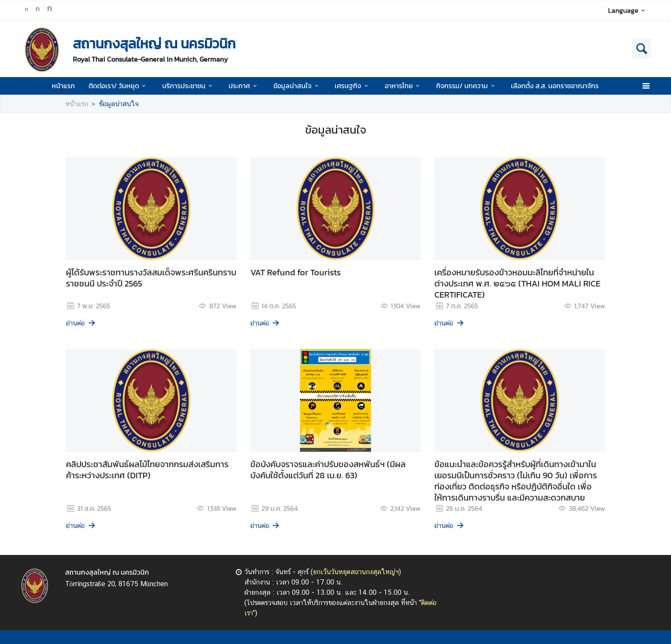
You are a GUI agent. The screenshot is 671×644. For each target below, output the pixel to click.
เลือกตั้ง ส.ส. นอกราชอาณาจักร (555, 86)
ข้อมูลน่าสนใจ (297, 86)
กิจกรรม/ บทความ (467, 86)
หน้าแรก (63, 86)
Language (628, 10)
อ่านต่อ (81, 323)
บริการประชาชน (189, 86)
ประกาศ (244, 86)
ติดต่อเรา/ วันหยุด (119, 86)
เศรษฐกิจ (353, 86)
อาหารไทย (404, 86)
